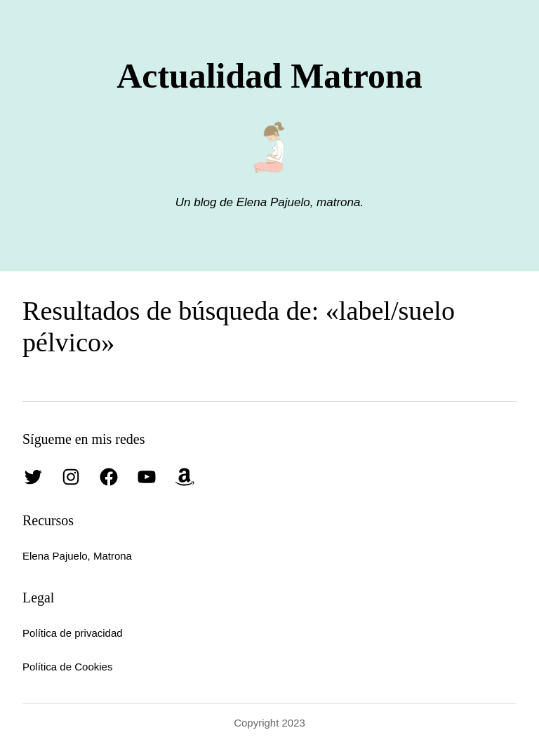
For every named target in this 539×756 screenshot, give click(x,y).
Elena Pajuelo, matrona (297, 202)
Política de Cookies (67, 667)
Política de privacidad (73, 633)
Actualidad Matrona (269, 76)
